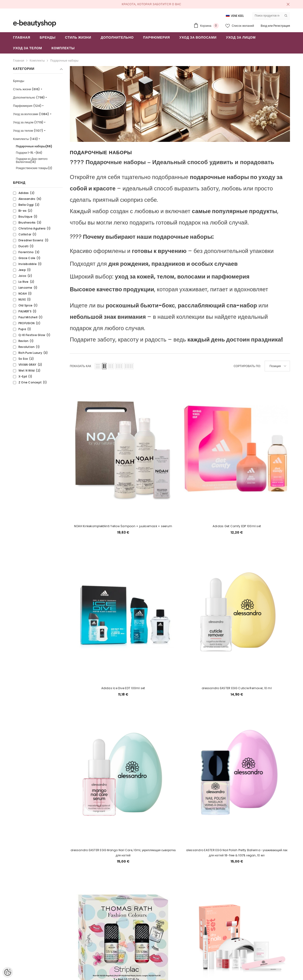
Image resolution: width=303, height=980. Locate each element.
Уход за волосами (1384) (31, 114)
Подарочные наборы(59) (34, 146)
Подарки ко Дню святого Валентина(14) (32, 160)
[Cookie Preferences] (8, 972)
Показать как (80, 366)
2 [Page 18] (174, 862)
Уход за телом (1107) (28, 131)
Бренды (19, 81)
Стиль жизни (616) (26, 89)
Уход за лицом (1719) (28, 122)
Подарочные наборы (64, 61)
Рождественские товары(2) (34, 168)
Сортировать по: (247, 366)
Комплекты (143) (25, 139)
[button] (98, 366)
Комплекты (37, 61)
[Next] (197, 862)
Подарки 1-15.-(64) (29, 153)
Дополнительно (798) (29, 97)
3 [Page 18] (186, 862)
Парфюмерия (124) (27, 106)
